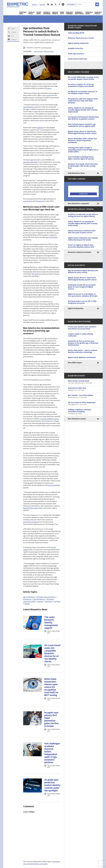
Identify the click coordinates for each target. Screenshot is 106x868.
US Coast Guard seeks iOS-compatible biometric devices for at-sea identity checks (52, 653)
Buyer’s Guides (39, 13)
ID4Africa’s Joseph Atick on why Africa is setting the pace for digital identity (83, 215)
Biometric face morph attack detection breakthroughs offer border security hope (83, 166)
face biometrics (39, 599)
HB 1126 (35, 274)
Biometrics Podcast (98, 13)
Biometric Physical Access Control (81, 38)
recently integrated (30, 162)
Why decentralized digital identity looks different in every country (83, 272)
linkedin (52, 4)
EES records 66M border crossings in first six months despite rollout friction (83, 78)
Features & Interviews (47, 13)
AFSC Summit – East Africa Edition (83, 396)
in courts (55, 419)
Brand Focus (62, 13)
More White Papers (75, 363)
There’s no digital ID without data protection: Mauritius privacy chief (81, 246)
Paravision (40, 201)
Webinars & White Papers (79, 13)
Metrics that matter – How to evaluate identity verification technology (83, 351)
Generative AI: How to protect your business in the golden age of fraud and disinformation (83, 343)
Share (13, 28)
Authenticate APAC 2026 (83, 389)
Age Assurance (39, 52)
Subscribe (42, 5)
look (53, 343)
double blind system (31, 508)
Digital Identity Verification (78, 43)
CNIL (56, 455)
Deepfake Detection (76, 48)
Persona (48, 88)
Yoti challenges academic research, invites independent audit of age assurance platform (52, 753)
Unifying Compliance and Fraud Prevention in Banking (83, 412)
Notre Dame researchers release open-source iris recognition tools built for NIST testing (51, 687)
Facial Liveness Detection (77, 59)
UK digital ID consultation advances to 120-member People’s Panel (83, 93)
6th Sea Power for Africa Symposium (83, 404)
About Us (34, 5)
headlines (40, 127)
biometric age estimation (46, 597)
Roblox (27, 604)
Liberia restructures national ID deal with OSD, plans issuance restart (82, 232)
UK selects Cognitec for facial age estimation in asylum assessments (81, 85)
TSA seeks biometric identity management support (51, 623)
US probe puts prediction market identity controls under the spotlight (52, 785)
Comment (14, 40)
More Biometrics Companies (78, 204)
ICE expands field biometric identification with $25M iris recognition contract (83, 118)
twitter (56, 4)
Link (13, 36)
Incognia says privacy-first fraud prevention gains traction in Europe (51, 719)
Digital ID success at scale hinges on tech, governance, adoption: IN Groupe (83, 295)
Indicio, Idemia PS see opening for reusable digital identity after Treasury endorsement (83, 110)
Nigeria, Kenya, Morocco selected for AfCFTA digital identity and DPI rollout (82, 132)
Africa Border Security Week (83, 382)
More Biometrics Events (77, 419)
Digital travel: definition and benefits (82, 357)
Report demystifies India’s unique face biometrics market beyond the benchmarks (82, 141)
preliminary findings (31, 522)
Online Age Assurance (76, 54)
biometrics (27, 599)
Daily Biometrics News (76, 173)
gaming (40, 601)
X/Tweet (14, 32)
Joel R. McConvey (46, 48)
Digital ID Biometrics (76, 308)
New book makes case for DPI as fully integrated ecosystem (82, 302)
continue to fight (46, 419)
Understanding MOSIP (76, 33)
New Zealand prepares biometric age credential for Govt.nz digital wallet (82, 125)
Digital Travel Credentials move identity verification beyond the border (83, 239)
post (49, 95)
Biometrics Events (89, 13)
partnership (28, 201)
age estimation (29, 107)
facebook (59, 4)
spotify (63, 4)
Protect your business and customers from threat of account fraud (82, 328)
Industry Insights (55, 13)
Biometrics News (23, 13)
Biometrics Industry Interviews (79, 252)
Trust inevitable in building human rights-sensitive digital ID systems (81, 158)
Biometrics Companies (70, 13)
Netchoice (49, 601)
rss (48, 4)
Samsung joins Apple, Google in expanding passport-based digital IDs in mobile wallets (83, 150)
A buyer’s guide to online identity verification (80, 335)
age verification (29, 597)
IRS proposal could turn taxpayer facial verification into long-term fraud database (83, 101)
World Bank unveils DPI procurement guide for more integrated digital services (82, 287)
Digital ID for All (31, 13)
